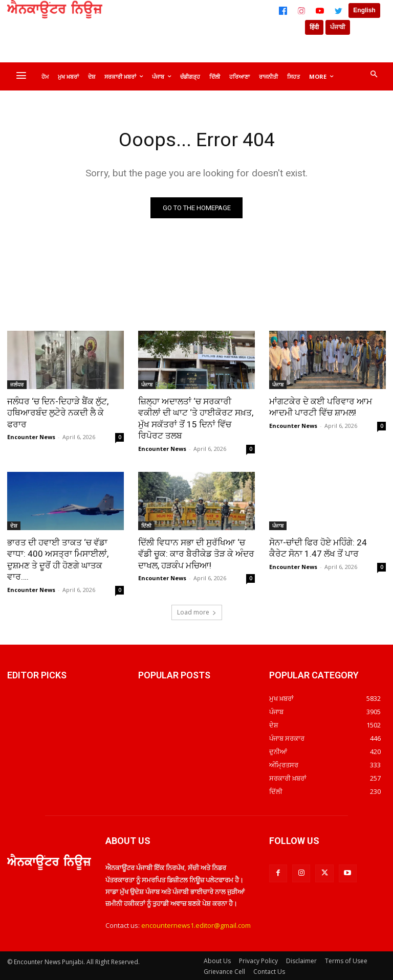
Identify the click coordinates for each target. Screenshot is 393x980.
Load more (197, 611)
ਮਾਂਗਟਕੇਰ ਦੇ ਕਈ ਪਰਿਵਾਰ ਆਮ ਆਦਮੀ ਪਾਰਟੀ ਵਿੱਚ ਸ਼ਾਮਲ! (321, 407)
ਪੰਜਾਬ (147, 384)
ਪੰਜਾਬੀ (338, 27)
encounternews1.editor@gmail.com (196, 924)
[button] (374, 75)
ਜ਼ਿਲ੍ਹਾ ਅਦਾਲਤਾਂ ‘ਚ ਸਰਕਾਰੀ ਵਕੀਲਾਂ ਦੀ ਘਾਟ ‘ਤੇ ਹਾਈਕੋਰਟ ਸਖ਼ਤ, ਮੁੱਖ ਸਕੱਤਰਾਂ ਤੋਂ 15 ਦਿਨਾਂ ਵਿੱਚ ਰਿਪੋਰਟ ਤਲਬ (196, 418)
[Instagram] (301, 11)
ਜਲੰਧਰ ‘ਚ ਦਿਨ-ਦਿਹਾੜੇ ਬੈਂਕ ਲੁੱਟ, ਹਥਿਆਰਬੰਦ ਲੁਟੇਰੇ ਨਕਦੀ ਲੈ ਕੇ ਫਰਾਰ (58, 413)
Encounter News (31, 437)
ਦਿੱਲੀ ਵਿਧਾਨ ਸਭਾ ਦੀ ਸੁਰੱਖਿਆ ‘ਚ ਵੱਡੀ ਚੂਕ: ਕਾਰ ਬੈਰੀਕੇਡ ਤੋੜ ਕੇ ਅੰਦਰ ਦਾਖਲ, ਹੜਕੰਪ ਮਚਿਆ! (196, 553)
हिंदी (314, 27)
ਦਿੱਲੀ (146, 525)
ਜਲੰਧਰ (17, 384)
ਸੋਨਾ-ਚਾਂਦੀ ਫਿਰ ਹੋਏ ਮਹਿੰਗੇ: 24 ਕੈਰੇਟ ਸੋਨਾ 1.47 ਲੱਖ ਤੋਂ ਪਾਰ (318, 548)
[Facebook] (283, 11)
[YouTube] (320, 11)
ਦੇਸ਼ (14, 525)
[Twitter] (338, 11)
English (364, 10)
